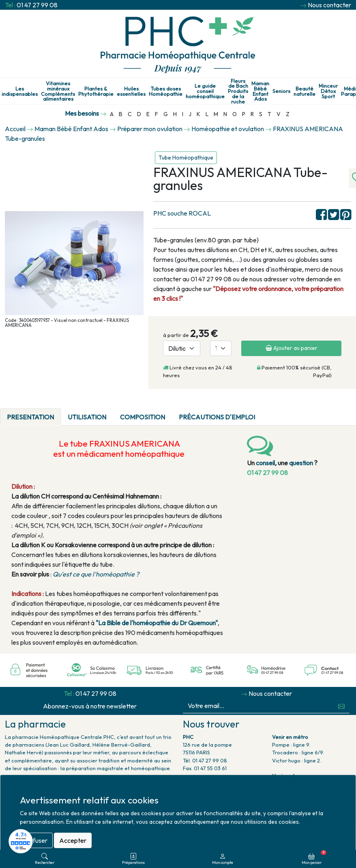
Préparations (133, 859)
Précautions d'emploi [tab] (217, 417)
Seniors (281, 91)
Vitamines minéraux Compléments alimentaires (58, 91)
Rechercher (45, 859)
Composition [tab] (143, 417)
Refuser (36, 840)
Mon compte (223, 859)
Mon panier (314, 857)
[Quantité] (221, 348)
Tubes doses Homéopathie (166, 91)
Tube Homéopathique (186, 158)
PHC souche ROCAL (182, 213)
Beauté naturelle (305, 91)
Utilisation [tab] (87, 417)
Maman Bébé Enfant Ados (260, 91)
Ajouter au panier (292, 348)
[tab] (269, 412)
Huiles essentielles (131, 91)
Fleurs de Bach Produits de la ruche (238, 91)
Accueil (15, 129)
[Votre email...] (258, 706)
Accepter (73, 840)
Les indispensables (20, 91)
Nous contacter (329, 5)
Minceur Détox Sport (328, 91)
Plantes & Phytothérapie (96, 91)
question (301, 463)
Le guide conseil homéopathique (205, 91)
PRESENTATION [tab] (30, 417)
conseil (265, 463)
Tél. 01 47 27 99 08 (205, 760)
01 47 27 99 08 (37, 5)
